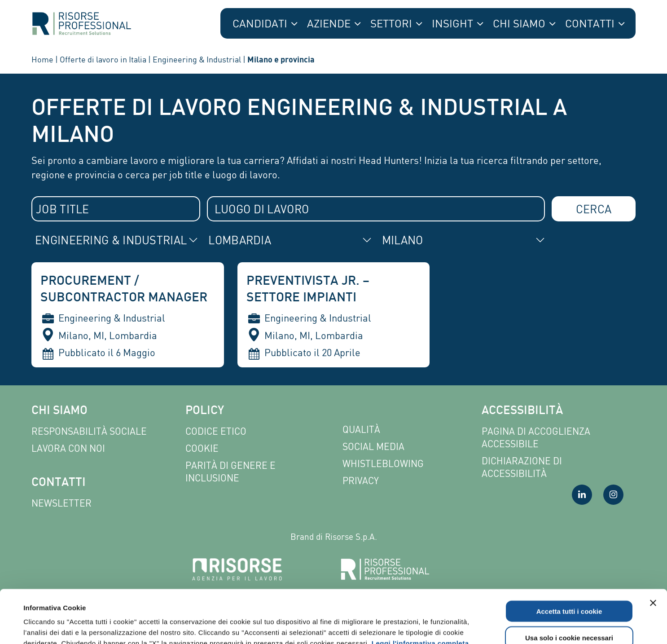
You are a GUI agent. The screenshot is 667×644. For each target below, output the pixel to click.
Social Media (373, 447)
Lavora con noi (68, 448)
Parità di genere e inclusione (230, 472)
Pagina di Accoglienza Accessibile (536, 438)
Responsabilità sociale (89, 431)
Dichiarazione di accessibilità (522, 467)
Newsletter (61, 503)
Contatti (59, 483)
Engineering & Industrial (197, 59)
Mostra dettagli (382, 626)
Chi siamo (59, 411)
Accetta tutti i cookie (569, 558)
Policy (205, 411)
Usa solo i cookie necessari (569, 584)
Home (42, 59)
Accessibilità (522, 411)
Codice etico (216, 431)
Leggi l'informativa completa (420, 590)
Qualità (361, 430)
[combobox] (116, 209)
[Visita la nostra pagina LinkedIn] (582, 495)
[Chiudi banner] (653, 550)
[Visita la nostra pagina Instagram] (613, 495)
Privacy (361, 481)
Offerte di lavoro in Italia (103, 59)
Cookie (202, 448)
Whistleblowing (383, 464)
